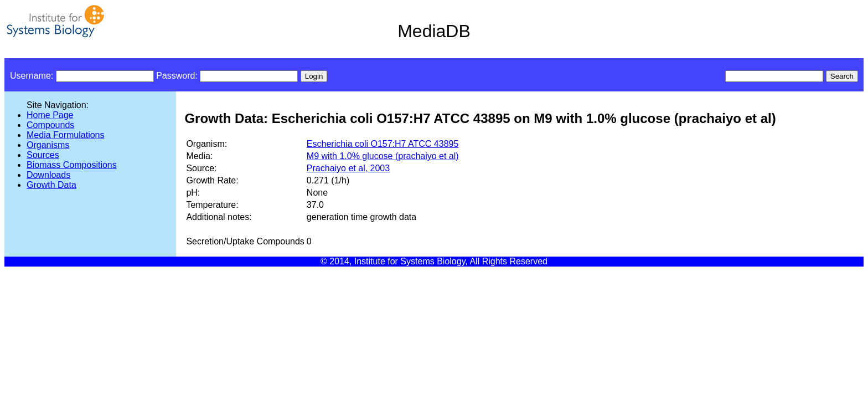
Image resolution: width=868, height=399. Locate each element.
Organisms (48, 145)
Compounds (50, 125)
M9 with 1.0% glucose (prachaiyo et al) (383, 156)
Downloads (48, 175)
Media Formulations (66, 135)
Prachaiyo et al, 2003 (348, 168)
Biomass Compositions (72, 165)
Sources (43, 155)
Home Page (50, 115)
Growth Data (51, 185)
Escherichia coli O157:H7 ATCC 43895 (383, 144)
